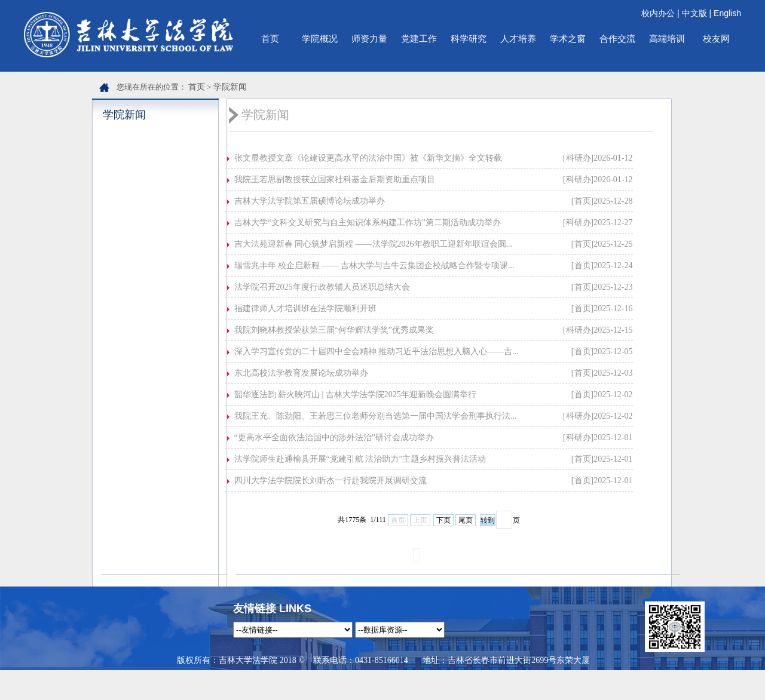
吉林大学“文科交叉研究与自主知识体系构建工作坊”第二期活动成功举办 (368, 222)
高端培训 (667, 39)
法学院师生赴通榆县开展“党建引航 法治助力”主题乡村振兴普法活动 (360, 459)
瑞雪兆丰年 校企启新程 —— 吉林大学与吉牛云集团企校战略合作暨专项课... (374, 265)
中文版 (694, 13)
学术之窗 (568, 39)
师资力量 (369, 39)
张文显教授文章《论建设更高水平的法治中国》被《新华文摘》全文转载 (368, 158)
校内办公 (658, 13)
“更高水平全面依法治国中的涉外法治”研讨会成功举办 (334, 437)
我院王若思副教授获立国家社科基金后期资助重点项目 (335, 179)
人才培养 (518, 39)
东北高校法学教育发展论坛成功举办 (301, 373)
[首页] (582, 201)
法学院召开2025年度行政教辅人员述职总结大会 (322, 287)
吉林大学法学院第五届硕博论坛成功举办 (310, 201)
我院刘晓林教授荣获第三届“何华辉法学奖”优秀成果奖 (334, 330)
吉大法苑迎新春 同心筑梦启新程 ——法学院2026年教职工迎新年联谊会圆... (374, 244)
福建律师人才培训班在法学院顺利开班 (305, 308)
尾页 (466, 520)
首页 (270, 39)
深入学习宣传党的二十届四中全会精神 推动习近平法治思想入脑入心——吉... (377, 351)
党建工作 (419, 39)
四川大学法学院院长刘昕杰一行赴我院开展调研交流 (331, 481)
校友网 (716, 39)
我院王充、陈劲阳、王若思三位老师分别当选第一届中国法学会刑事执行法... (376, 416)
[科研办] (578, 158)
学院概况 (320, 39)
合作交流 (617, 39)
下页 (443, 520)
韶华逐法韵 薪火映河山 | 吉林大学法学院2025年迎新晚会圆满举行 (355, 394)
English (727, 13)
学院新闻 (230, 87)
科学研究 (469, 39)
